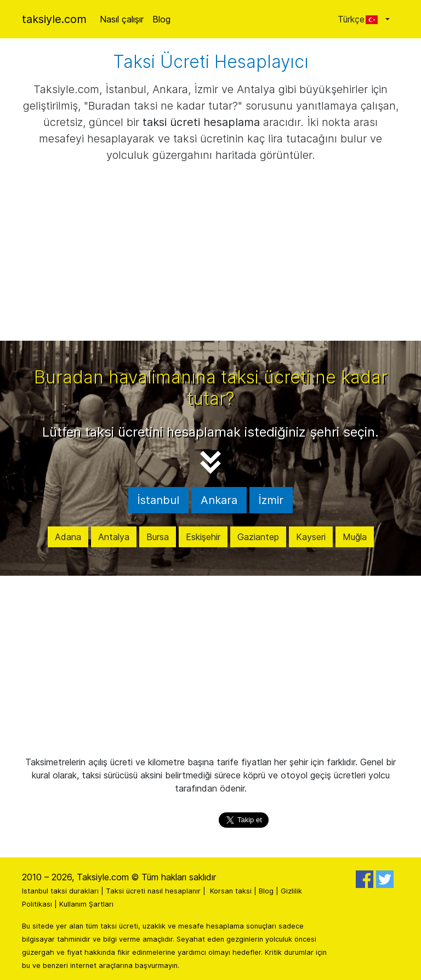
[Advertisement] (210, 259)
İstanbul (158, 500)
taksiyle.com (54, 19)
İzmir (271, 500)
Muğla (355, 537)
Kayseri (311, 537)
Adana (68, 537)
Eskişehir (203, 537)
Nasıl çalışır (122, 19)
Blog (161, 19)
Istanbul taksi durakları (60, 891)
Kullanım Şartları (86, 904)
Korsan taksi (231, 891)
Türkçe (360, 19)
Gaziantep (258, 537)
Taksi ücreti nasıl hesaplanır (153, 891)
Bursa (158, 537)
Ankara (219, 500)
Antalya (114, 537)
